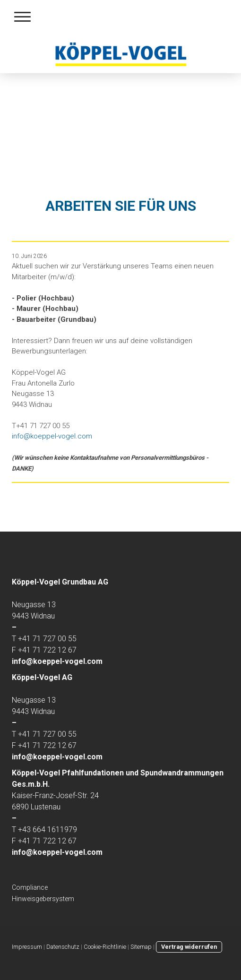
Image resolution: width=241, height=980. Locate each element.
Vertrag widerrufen (189, 947)
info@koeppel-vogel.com (52, 436)
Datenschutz (63, 947)
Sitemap (141, 947)
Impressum (27, 947)
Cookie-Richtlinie (105, 947)
